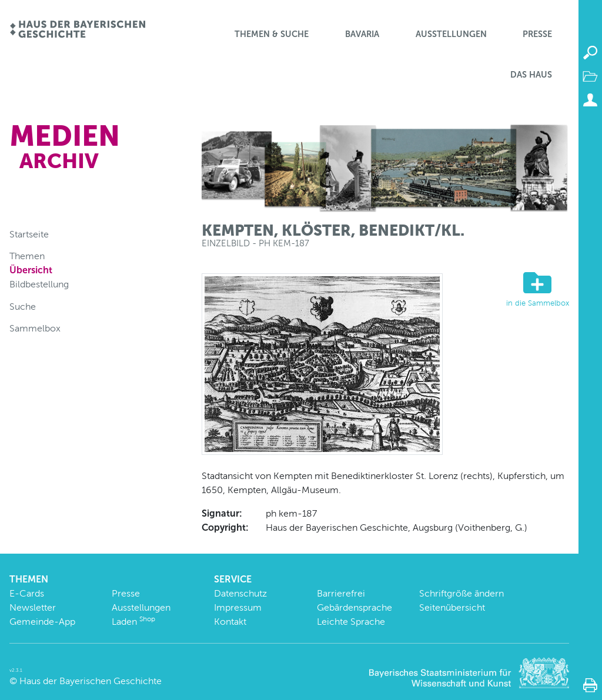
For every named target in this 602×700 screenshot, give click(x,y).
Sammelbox (35, 328)
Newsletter (33, 607)
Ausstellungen (451, 34)
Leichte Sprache (351, 622)
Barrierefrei (341, 593)
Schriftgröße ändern (461, 593)
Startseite (29, 234)
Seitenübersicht (452, 607)
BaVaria (362, 34)
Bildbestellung (39, 284)
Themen (27, 256)
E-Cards (27, 593)
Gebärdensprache (354, 607)
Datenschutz (240, 593)
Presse (537, 34)
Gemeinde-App (42, 622)
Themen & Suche (272, 34)
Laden (133, 622)
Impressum (238, 607)
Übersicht (31, 270)
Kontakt (230, 622)
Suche (23, 307)
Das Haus (531, 75)
